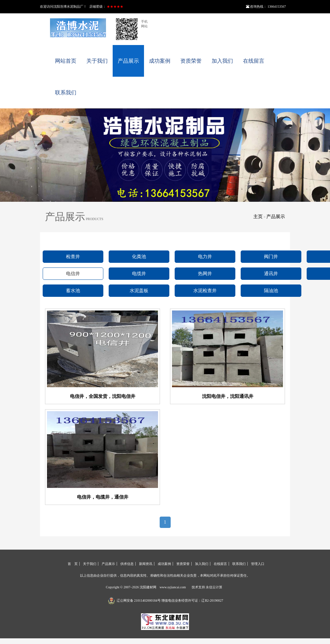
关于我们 (97, 61)
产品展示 (128, 61)
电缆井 (139, 274)
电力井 (205, 257)
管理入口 (258, 564)
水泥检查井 (205, 291)
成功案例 (160, 61)
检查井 (73, 257)
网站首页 (66, 61)
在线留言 (254, 61)
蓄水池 (73, 291)
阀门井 (271, 257)
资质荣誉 (191, 61)
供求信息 (127, 564)
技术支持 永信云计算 (207, 587)
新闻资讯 (146, 564)
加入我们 (222, 61)
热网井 (205, 274)
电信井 (73, 274)
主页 (258, 217)
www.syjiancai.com (173, 587)
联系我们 (66, 93)
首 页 (73, 564)
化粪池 (139, 257)
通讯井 (271, 274)
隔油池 (271, 291)
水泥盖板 (139, 291)
